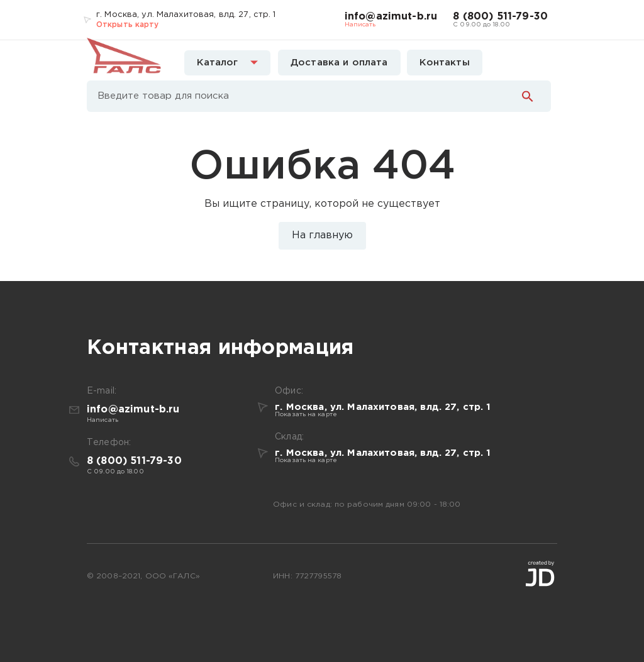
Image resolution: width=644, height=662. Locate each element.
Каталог (227, 63)
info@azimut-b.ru (391, 17)
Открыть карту (128, 25)
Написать (360, 25)
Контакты (445, 63)
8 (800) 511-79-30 (500, 17)
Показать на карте (306, 415)
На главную (322, 235)
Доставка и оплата (339, 63)
